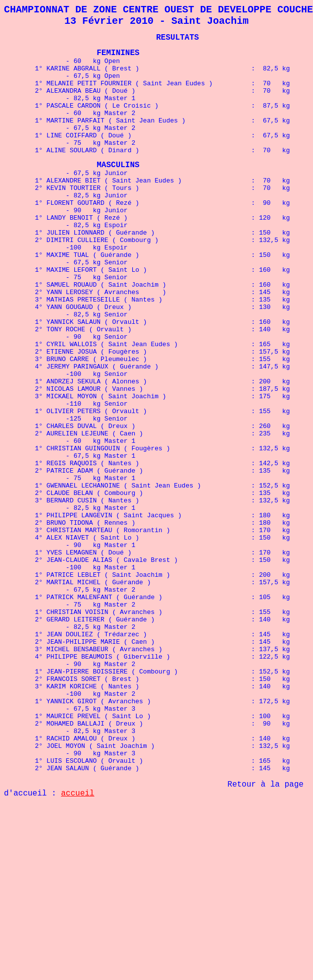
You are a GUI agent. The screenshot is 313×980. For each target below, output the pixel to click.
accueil (78, 943)
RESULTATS (177, 43)
